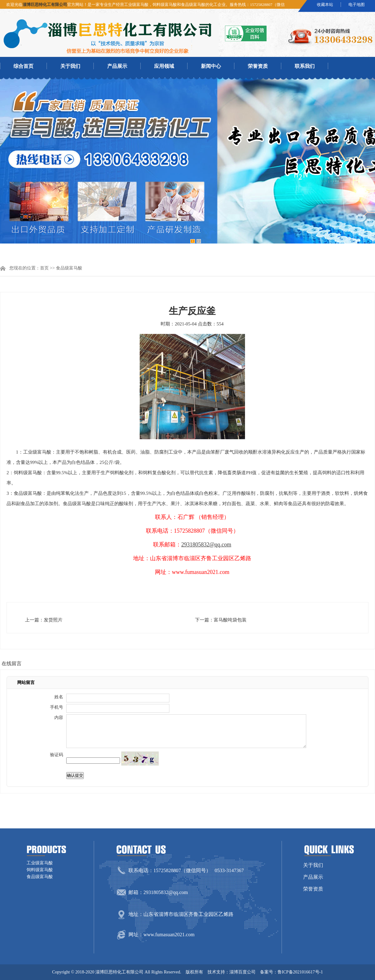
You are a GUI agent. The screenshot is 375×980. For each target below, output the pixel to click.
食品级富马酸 (69, 268)
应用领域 (164, 66)
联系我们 (305, 66)
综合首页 (23, 66)
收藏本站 (325, 5)
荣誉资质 (258, 66)
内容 (59, 718)
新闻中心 (211, 66)
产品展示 (117, 66)
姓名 (59, 697)
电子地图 (357, 5)
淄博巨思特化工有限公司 (45, 5)
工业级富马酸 (40, 863)
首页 (44, 268)
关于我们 (70, 66)
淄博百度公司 (242, 972)
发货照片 (53, 620)
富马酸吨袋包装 (230, 620)
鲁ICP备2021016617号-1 (300, 972)
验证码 (57, 755)
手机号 (57, 707)
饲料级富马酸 (40, 870)
